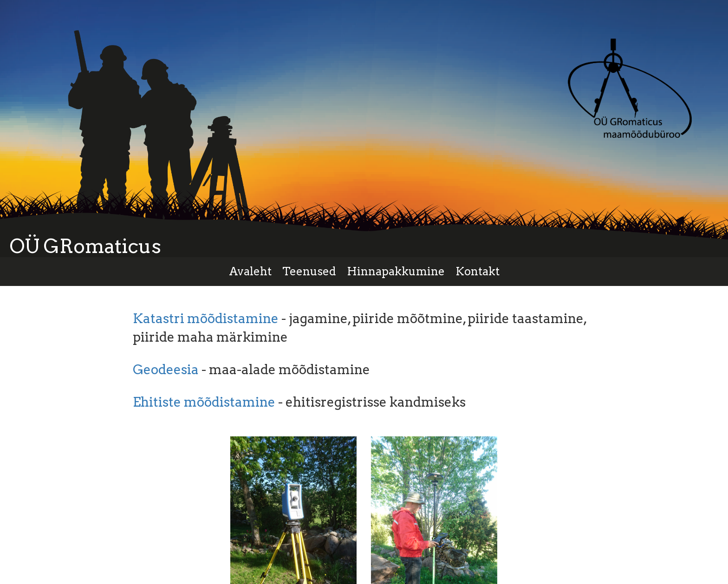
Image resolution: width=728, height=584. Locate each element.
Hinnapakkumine (396, 271)
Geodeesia (166, 370)
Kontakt (478, 271)
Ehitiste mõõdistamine (204, 402)
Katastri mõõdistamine (206, 318)
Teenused (309, 271)
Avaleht (250, 271)
